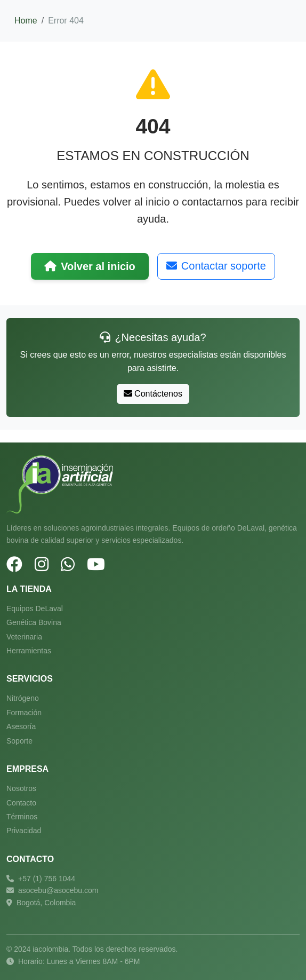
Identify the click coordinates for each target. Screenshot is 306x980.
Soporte (19, 741)
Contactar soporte (216, 266)
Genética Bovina (34, 622)
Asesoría (21, 726)
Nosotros (21, 788)
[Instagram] (42, 565)
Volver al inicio (90, 266)
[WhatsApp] (68, 565)
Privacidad (24, 831)
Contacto (21, 803)
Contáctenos (153, 394)
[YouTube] (96, 565)
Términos (22, 817)
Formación (24, 713)
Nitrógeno (23, 698)
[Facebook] (14, 565)
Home (26, 21)
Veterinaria (24, 637)
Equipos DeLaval (35, 608)
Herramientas (29, 651)
